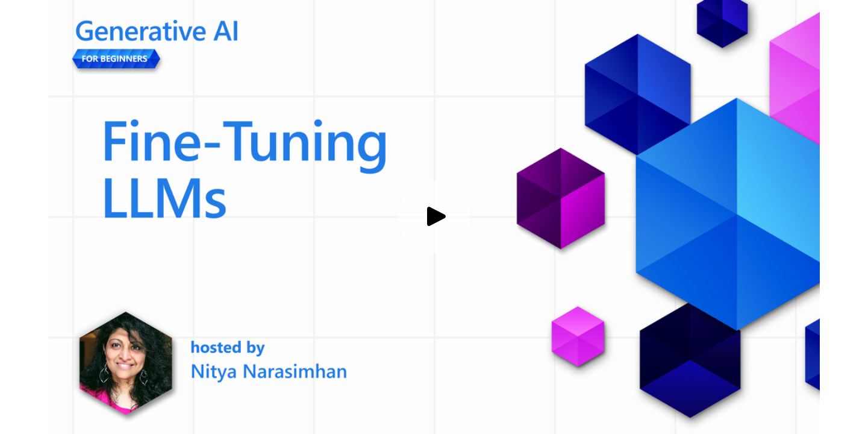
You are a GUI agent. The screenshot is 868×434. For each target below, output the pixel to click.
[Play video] (434, 217)
